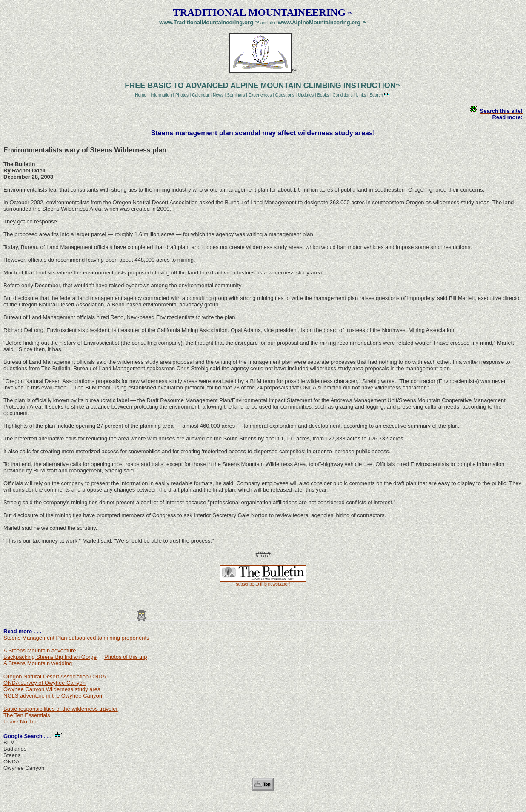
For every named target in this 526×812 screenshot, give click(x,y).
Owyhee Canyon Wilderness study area (52, 689)
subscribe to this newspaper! (263, 584)
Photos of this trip (126, 657)
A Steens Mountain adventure (40, 650)
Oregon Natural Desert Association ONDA (55, 676)
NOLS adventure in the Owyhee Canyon (53, 696)
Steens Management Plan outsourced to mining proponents (76, 638)
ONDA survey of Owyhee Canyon (44, 683)
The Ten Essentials (27, 715)
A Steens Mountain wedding (38, 663)
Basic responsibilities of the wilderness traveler (61, 709)
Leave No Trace (23, 722)
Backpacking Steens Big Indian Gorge (50, 657)
